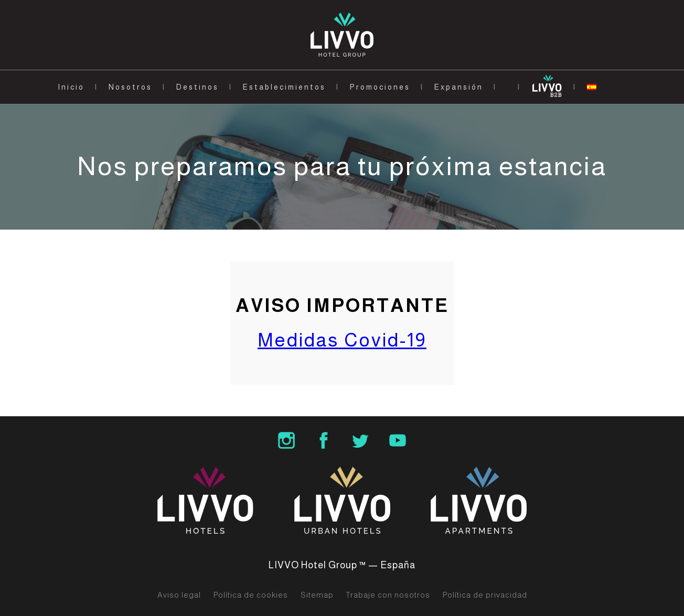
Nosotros (130, 87)
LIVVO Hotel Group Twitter (360, 440)
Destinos (197, 87)
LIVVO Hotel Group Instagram (286, 440)
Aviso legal (179, 595)
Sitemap (317, 595)
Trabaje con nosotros (388, 595)
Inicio (71, 87)
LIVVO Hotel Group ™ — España (342, 565)
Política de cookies (251, 595)
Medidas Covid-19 (342, 340)
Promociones (380, 87)
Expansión (459, 87)
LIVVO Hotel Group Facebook (324, 440)
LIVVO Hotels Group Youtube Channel (398, 440)
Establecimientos (284, 87)
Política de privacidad (485, 595)
